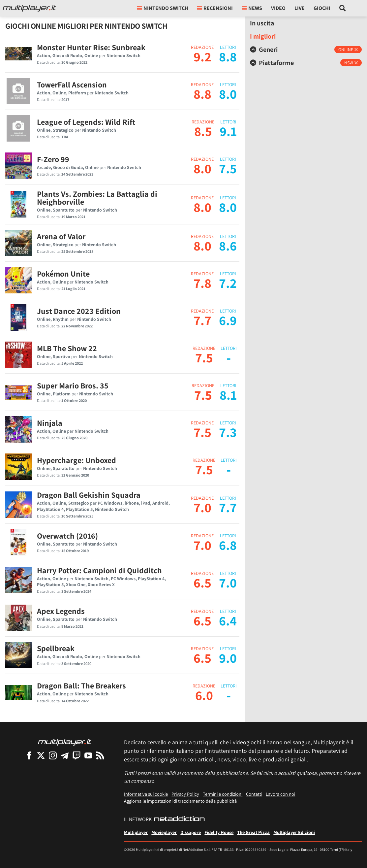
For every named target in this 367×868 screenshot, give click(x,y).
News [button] (252, 8)
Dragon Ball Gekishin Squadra (89, 495)
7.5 (204, 357)
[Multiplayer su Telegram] (65, 755)
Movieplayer (164, 832)
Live (300, 8)
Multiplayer (136, 832)
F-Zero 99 (53, 159)
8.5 (203, 131)
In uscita (262, 23)
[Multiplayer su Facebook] (29, 755)
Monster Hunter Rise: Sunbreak (91, 47)
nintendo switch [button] (163, 8)
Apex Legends (61, 611)
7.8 (202, 283)
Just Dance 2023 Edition (79, 311)
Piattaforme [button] (272, 63)
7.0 (202, 507)
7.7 (202, 320)
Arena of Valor (61, 236)
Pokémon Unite (63, 274)
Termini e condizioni (223, 794)
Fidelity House (219, 832)
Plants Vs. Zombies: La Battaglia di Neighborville (97, 198)
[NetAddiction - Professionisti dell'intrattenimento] (179, 819)
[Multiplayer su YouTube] (88, 755)
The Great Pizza (253, 832)
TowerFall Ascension (72, 84)
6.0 (204, 695)
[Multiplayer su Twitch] (76, 755)
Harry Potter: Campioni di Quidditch (99, 570)
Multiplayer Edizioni (294, 832)
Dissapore (191, 832)
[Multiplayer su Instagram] (53, 755)
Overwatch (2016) (67, 536)
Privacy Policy (185, 794)
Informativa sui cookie (146, 794)
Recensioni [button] (215, 8)
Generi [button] (264, 50)
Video (278, 8)
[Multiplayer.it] (29, 8)
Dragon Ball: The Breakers (81, 685)
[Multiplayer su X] (41, 755)
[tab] (306, 50)
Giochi (322, 8)
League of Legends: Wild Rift (86, 122)
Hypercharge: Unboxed (76, 460)
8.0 (202, 168)
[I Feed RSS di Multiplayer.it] (100, 755)
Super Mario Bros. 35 (73, 385)
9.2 (202, 56)
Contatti (254, 794)
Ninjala (50, 423)
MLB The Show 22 (67, 348)
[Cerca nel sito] (343, 8)
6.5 (202, 583)
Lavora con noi (280, 794)
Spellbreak (56, 648)
